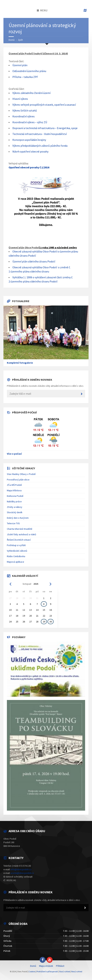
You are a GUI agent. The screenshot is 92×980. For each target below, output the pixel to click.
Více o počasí (14, 454)
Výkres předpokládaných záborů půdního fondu (40, 146)
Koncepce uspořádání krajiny (29, 140)
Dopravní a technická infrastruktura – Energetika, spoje (45, 128)
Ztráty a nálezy (15, 507)
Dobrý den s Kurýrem (18, 518)
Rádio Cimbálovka (16, 556)
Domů (12, 40)
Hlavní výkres (20, 99)
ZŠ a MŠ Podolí (14, 485)
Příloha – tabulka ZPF (25, 77)
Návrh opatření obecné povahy (30, 151)
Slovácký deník (15, 512)
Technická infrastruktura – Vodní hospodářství (40, 134)
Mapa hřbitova (14, 490)
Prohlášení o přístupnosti (47, 971)
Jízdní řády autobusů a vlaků (22, 534)
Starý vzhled (65, 971)
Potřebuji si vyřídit (16, 545)
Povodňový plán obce (18, 480)
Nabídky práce (14, 501)
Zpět (20, 40)
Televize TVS (13, 523)
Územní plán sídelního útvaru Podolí (34, 261)
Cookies (32, 971)
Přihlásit (60, 966)
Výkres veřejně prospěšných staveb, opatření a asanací (44, 105)
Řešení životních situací (19, 540)
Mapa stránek (46, 966)
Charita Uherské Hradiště (20, 529)
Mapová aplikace (16, 562)
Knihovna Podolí (15, 496)
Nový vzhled (77, 971)
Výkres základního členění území (31, 93)
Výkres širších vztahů (25, 110)
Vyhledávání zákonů (17, 551)
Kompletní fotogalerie (20, 363)
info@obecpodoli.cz (21, 869)
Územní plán (20, 65)
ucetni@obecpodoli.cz (22, 873)
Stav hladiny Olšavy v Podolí (21, 474)
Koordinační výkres (24, 116)
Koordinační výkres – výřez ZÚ (30, 122)
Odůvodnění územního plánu (29, 71)
